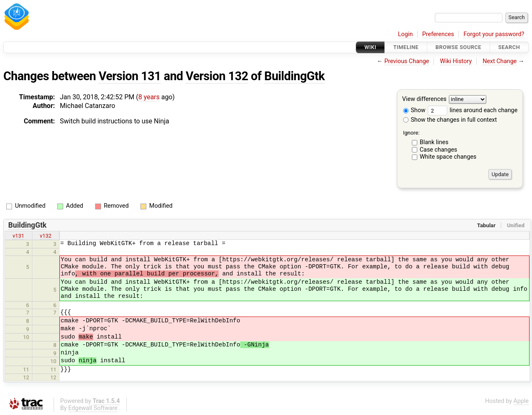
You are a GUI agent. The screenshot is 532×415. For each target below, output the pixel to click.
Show (414, 110)
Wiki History (456, 61)
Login (406, 34)
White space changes (448, 157)
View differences (425, 99)
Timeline (406, 47)
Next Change (500, 61)
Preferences (438, 34)
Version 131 (130, 76)
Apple (521, 401)
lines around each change (473, 110)
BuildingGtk (294, 76)
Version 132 (217, 76)
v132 (46, 236)
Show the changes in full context (450, 120)
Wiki (371, 47)
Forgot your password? (494, 34)
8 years (149, 97)
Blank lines (434, 142)
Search (509, 47)
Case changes (438, 150)
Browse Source (458, 47)
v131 (18, 236)
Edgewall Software (93, 408)
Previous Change (407, 61)
